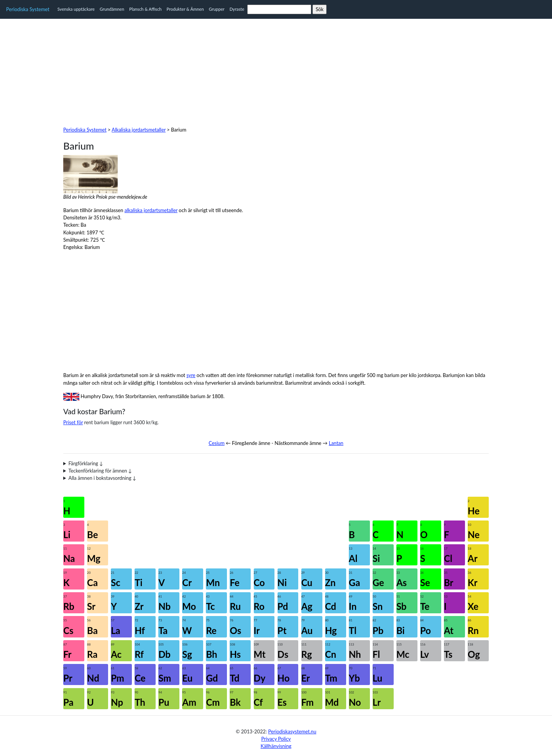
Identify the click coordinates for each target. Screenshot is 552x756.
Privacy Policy (276, 739)
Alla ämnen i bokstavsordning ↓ (103, 478)
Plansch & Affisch (145, 9)
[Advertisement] (276, 72)
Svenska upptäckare (76, 9)
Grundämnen (112, 9)
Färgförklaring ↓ (86, 463)
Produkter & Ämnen (185, 9)
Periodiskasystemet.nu (292, 731)
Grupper (217, 9)
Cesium (216, 443)
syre (191, 375)
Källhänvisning (276, 746)
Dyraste (237, 9)
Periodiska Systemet (28, 9)
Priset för (73, 422)
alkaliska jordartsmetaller (151, 210)
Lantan (336, 443)
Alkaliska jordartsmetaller (139, 130)
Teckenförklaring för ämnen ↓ (100, 471)
